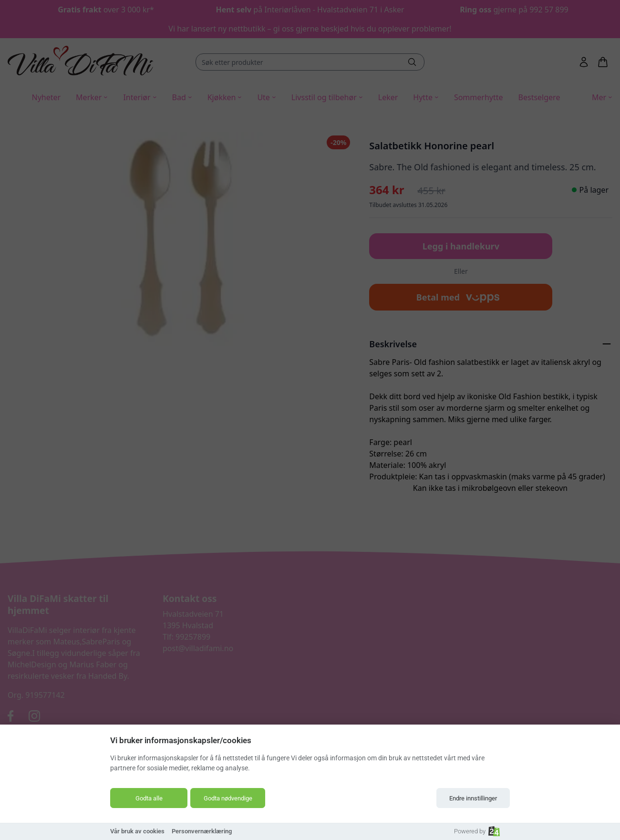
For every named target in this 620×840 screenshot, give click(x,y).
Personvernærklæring (202, 831)
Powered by (477, 831)
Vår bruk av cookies (137, 831)
